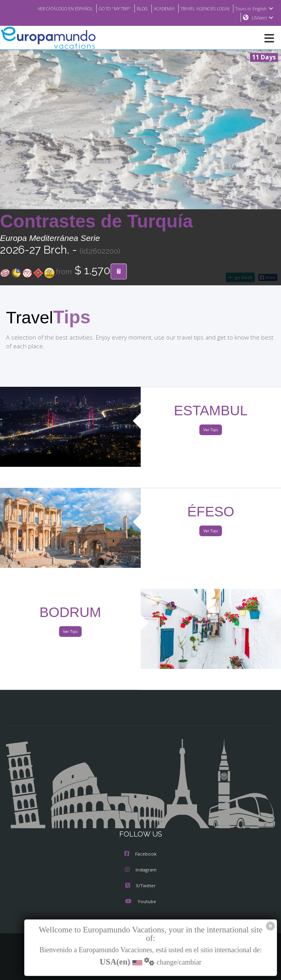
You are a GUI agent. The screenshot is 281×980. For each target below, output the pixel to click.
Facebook (140, 854)
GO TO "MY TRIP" (105, 8)
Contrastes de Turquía (97, 222)
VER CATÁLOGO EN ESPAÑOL (50, 8)
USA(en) (263, 18)
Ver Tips (211, 430)
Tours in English (255, 8)
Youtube (140, 902)
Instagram (141, 870)
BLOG (135, 8)
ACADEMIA (158, 8)
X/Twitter (140, 886)
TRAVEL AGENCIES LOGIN (203, 8)
